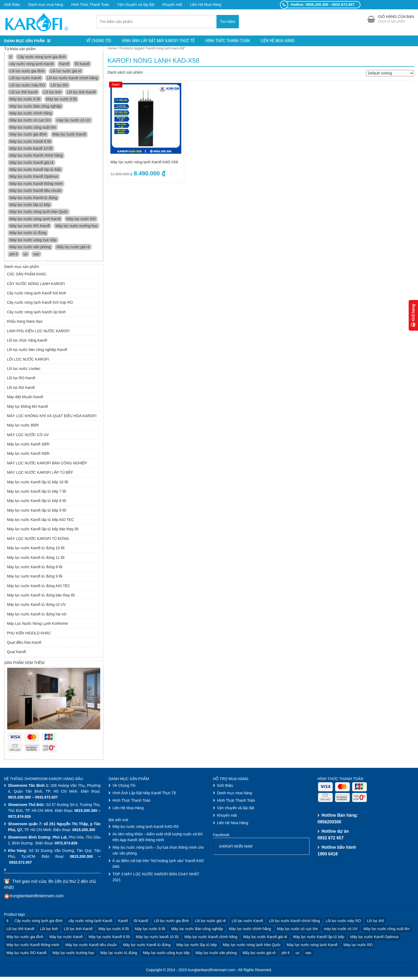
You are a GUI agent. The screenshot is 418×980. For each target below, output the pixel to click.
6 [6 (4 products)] (11, 57)
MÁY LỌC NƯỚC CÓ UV (28, 435)
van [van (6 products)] (36, 255)
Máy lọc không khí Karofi (27, 407)
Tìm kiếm (228, 22)
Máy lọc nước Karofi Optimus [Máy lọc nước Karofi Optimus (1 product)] (34, 177)
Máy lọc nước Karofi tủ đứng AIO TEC (39, 586)
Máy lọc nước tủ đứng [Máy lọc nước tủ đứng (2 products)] (28, 234)
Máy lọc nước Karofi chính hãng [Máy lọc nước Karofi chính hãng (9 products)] (36, 156)
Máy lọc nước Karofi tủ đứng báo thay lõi (41, 596)
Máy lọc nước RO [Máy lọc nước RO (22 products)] (81, 219)
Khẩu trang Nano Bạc (25, 322)
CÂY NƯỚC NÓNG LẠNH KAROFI (36, 284)
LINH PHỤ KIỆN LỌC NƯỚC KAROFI (38, 331)
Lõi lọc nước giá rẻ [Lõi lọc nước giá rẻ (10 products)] (66, 72)
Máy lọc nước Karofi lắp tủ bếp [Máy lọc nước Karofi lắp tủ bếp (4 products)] (35, 170)
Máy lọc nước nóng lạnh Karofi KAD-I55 (146, 827)
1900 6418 (328, 854)
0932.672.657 (46, 798)
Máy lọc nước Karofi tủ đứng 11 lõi (36, 558)
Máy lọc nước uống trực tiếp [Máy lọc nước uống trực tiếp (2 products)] (33, 240)
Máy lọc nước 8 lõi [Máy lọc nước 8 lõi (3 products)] (25, 100)
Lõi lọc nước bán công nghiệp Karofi (37, 350)
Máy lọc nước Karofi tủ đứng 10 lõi (36, 548)
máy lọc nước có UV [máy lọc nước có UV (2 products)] (73, 121)
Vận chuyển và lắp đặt (136, 5)
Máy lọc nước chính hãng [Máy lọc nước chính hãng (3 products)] (31, 114)
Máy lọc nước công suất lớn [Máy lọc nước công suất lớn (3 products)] (33, 128)
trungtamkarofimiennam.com (37, 897)
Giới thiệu (12, 5)
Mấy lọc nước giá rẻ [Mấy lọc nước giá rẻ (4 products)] (73, 247)
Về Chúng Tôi (99, 41)
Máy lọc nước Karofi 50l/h (28, 454)
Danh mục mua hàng (46, 5)
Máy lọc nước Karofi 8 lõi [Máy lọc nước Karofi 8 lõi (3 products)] (30, 142)
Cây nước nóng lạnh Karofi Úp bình (36, 313)
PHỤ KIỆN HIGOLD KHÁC (29, 634)
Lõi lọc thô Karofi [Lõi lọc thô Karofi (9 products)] (24, 93)
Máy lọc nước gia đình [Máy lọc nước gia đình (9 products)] (28, 135)
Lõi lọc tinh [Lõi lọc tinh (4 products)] (52, 93)
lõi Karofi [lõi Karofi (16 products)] (82, 65)
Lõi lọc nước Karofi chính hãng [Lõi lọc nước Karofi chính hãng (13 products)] (72, 78)
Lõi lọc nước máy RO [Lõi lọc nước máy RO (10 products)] (27, 86)
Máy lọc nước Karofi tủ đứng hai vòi (37, 615)
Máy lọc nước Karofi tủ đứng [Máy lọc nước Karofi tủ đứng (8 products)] (33, 198)
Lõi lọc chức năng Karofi (27, 341)
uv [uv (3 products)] (25, 255)
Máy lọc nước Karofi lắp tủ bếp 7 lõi (37, 492)
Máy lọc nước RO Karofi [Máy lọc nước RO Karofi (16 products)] (30, 226)
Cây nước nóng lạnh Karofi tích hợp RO (40, 303)
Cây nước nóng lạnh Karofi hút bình (37, 294)
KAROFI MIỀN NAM (236, 847)
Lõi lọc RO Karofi (21, 379)
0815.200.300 (19, 798)
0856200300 (329, 822)
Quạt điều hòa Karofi (24, 643)
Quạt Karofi (16, 653)
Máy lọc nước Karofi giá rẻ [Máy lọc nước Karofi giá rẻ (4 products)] (32, 163)
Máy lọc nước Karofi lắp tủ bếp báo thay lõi (43, 530)
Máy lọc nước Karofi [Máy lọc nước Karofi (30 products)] (69, 135)
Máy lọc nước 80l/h (23, 426)
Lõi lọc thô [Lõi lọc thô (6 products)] (59, 86)
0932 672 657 (331, 838)
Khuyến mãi (172, 5)
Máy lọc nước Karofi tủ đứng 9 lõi (35, 577)
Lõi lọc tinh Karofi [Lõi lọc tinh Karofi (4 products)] (81, 93)
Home (112, 49)
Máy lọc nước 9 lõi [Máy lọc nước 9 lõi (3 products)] (61, 100)
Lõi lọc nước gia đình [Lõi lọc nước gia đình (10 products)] (27, 72)
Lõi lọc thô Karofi (21, 388)
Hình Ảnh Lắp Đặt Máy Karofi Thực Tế (158, 41)
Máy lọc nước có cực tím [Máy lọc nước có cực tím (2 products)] (30, 121)
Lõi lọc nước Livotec (24, 369)
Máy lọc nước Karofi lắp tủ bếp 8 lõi (37, 501)
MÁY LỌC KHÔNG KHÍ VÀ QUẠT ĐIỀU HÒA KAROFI (52, 416)
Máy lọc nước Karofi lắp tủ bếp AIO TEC (40, 520)
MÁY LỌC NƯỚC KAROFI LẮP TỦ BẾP (40, 473)
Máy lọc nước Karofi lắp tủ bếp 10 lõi (38, 483)
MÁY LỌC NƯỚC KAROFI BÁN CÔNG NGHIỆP (47, 464)
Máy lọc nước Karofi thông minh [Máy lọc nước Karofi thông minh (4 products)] (36, 184)
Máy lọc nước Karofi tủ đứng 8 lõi (35, 567)
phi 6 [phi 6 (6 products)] (14, 255)
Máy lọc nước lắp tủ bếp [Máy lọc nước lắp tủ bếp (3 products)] (30, 205)
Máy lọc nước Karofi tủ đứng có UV (36, 605)
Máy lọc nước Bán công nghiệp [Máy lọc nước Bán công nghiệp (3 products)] (35, 107)
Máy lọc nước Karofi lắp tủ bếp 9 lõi (37, 511)
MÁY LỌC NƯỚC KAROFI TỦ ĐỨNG (38, 539)
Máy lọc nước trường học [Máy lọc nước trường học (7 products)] (77, 226)
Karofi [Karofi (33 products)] (64, 65)
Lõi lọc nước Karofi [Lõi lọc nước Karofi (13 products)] (25, 78)
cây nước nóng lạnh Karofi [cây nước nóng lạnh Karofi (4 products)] (32, 65)
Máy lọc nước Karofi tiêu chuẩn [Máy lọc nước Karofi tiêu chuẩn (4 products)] (35, 191)
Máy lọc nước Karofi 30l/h (28, 445)
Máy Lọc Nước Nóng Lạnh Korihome (37, 624)
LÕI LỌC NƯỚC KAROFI (28, 360)
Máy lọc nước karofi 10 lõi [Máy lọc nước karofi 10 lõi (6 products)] (31, 149)
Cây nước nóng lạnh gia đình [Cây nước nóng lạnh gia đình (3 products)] (42, 57)
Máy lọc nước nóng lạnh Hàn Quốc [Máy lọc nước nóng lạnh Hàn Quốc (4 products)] (39, 212)
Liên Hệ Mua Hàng (206, 5)
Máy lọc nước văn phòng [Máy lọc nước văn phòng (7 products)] (30, 247)
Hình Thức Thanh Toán (90, 5)
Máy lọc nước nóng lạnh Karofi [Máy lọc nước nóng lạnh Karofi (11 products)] (35, 219)
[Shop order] (390, 74)
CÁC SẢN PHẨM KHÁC (27, 275)
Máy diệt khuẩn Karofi (25, 397)
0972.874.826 (19, 817)
